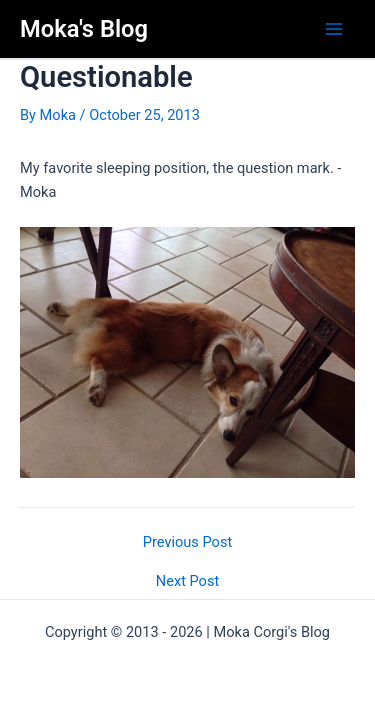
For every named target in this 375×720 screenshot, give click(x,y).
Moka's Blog (84, 29)
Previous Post (187, 542)
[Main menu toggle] (334, 29)
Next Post (187, 581)
